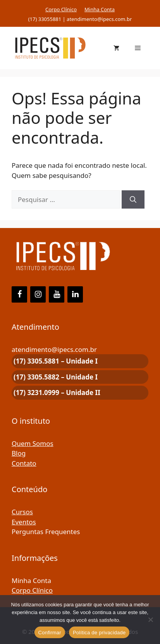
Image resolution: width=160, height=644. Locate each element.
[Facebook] (19, 294)
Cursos (22, 512)
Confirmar (50, 633)
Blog (19, 453)
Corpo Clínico (61, 9)
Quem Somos (33, 443)
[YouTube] (57, 294)
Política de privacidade (99, 633)
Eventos (24, 522)
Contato (24, 463)
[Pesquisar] (133, 200)
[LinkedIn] (75, 294)
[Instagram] (38, 294)
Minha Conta (100, 9)
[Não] (150, 620)
